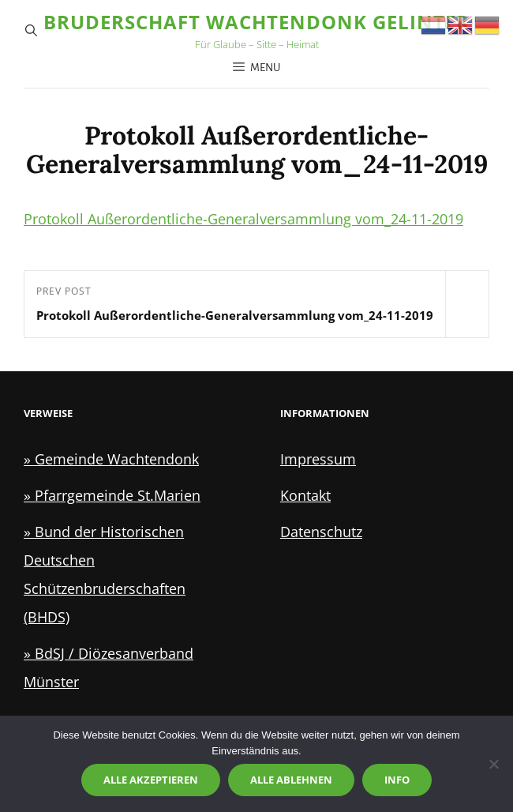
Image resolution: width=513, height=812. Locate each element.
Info (397, 780)
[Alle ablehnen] (493, 764)
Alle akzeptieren (151, 780)
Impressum (318, 459)
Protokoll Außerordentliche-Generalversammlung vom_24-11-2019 (243, 219)
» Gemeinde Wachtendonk (111, 459)
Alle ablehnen (291, 780)
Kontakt (305, 495)
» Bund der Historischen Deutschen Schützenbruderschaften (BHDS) (105, 574)
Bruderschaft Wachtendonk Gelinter (256, 22)
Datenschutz (321, 532)
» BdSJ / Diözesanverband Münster (109, 667)
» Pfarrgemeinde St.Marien (112, 495)
